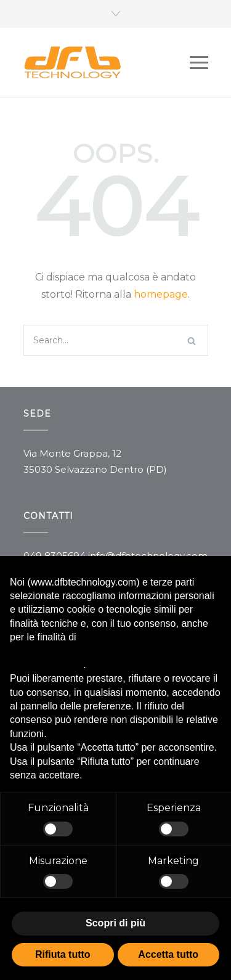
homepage (161, 294)
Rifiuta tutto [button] (63, 954)
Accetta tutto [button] (168, 954)
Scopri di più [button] (115, 923)
